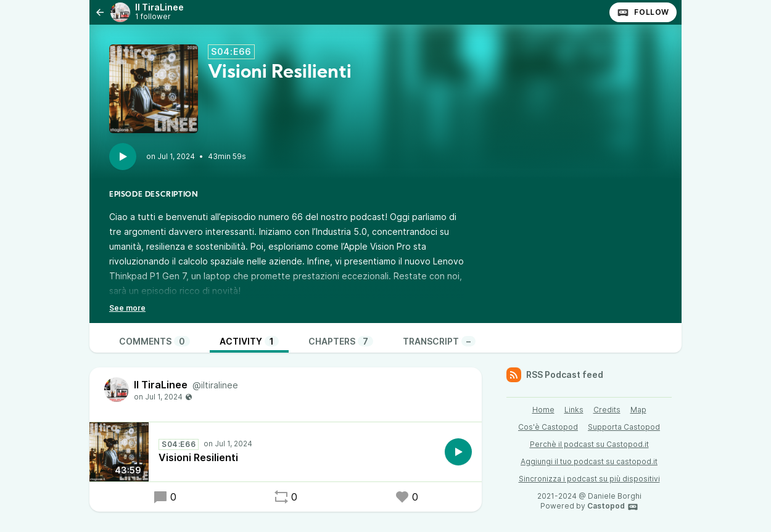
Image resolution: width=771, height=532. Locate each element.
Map (638, 410)
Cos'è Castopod (548, 427)
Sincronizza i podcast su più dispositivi (589, 479)
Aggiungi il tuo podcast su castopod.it (589, 461)
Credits (607, 410)
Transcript (439, 341)
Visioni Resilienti (198, 457)
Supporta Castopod (624, 427)
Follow (643, 12)
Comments (155, 341)
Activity (249, 341)
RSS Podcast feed (555, 375)
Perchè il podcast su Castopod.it (589, 444)
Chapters (341, 341)
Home (543, 410)
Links (574, 410)
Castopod (613, 507)
